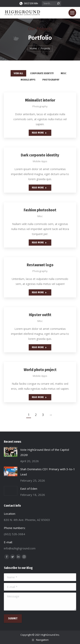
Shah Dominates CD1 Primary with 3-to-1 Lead (48, 472)
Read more (39, 133)
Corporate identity (42, 73)
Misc (64, 73)
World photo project (40, 370)
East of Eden (29, 489)
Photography (51, 80)
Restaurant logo (40, 265)
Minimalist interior (40, 100)
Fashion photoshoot (40, 210)
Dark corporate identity (40, 155)
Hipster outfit (40, 315)
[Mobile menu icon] (72, 13)
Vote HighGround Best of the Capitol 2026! (45, 452)
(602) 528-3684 (29, 3)
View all (18, 73)
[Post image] (11, 452)
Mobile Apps (28, 80)
